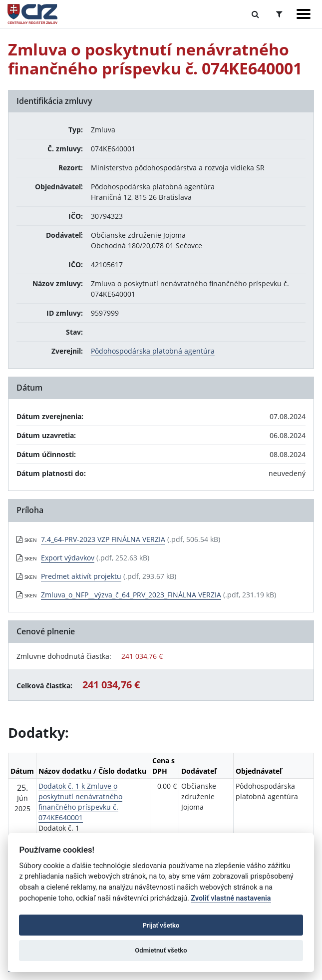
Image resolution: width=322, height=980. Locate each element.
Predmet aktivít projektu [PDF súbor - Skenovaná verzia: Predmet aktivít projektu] (81, 576)
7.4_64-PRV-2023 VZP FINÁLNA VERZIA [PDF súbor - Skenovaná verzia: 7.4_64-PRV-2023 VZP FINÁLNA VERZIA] (103, 539)
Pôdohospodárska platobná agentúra (153, 351)
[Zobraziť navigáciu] (304, 14)
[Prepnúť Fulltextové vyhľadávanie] (255, 14)
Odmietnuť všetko (161, 950)
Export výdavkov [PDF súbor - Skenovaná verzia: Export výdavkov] (68, 558)
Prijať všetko (161, 925)
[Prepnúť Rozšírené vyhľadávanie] (279, 14)
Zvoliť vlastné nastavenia (231, 898)
